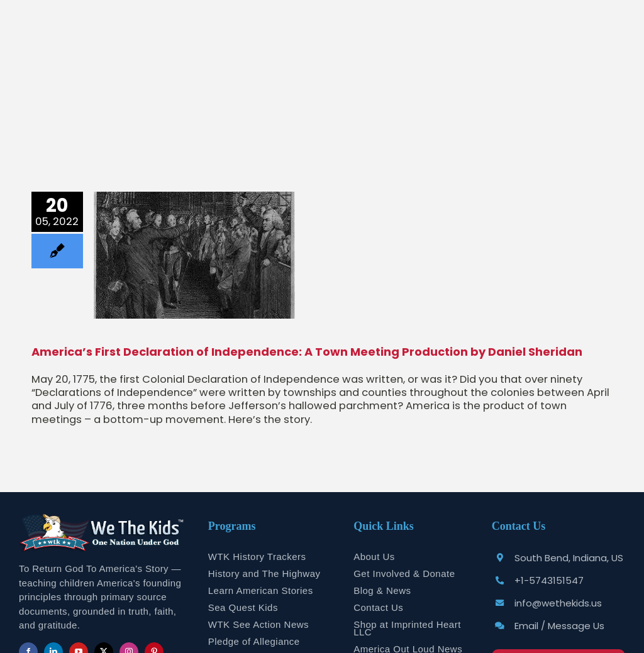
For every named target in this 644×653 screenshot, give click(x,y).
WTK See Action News (258, 624)
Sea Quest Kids (243, 607)
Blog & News (382, 590)
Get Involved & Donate (404, 573)
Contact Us (378, 607)
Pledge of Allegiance (254, 641)
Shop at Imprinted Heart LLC (407, 628)
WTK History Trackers (257, 557)
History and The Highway (264, 573)
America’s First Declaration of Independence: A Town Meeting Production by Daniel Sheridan (307, 352)
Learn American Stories (261, 590)
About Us (374, 557)
